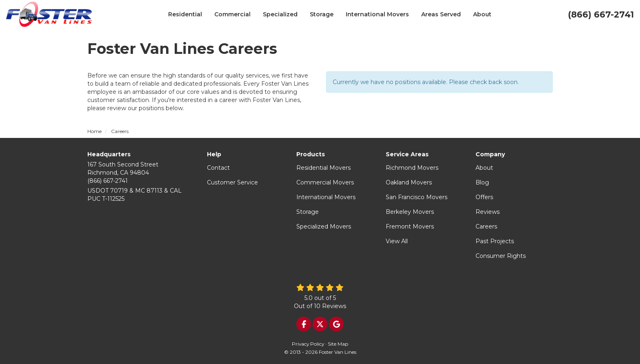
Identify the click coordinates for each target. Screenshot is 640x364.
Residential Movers (323, 168)
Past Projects (495, 241)
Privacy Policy (308, 344)
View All (397, 241)
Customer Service (232, 182)
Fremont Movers (410, 226)
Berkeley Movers (410, 212)
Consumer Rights (501, 256)
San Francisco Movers (417, 197)
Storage (308, 212)
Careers (486, 226)
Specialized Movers (324, 226)
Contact (218, 168)
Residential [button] (185, 14)
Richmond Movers (412, 168)
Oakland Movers (409, 182)
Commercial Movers (325, 182)
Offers (484, 197)
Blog (482, 182)
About (484, 168)
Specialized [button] (280, 14)
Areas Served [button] (441, 14)
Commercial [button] (232, 14)
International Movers (326, 197)
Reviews (488, 212)
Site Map (338, 344)
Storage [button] (322, 14)
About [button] (482, 14)
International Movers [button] (377, 14)
